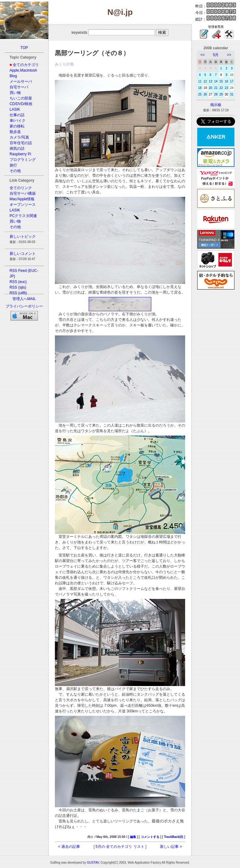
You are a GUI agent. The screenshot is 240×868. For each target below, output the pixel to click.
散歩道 (15, 132)
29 (221, 94)
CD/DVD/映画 (21, 104)
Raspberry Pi (20, 154)
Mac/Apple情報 (22, 199)
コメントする (150, 837)
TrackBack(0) (174, 837)
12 (205, 81)
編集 (133, 837)
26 (205, 94)
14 (216, 81)
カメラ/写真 (19, 137)
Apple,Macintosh (23, 70)
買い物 (15, 93)
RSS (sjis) (18, 287)
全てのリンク (21, 188)
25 (200, 94)
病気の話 (17, 148)
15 (221, 81)
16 (227, 81)
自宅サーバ (19, 87)
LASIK (15, 109)
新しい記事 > (171, 847)
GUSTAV (93, 863)
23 (227, 88)
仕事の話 (17, 115)
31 (232, 94)
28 (216, 94)
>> (229, 55)
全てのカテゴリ (26, 65)
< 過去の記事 (69, 847)
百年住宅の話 (21, 143)
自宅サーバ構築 (23, 193)
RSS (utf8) (18, 293)
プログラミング (23, 160)
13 (210, 81)
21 (216, 88)
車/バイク (18, 121)
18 (200, 88)
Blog (13, 76)
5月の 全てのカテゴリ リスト (120, 847)
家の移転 (17, 126)
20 (210, 88)
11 (200, 81)
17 (232, 81)
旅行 (13, 165)
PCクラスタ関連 (23, 216)
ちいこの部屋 (21, 98)
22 (221, 88)
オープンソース (23, 205)
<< (202, 55)
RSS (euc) (18, 282)
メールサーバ (21, 82)
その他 (15, 171)
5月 (216, 55)
